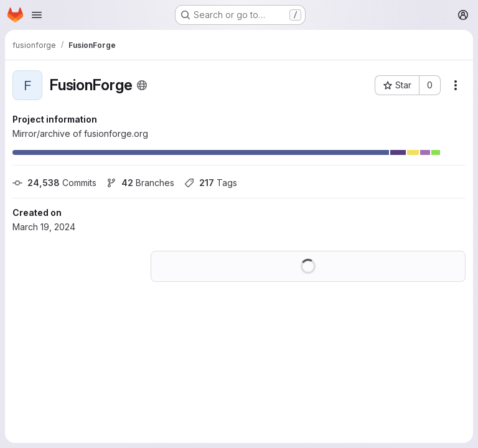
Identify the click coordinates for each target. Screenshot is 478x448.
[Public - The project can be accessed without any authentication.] (142, 85)
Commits (54, 183)
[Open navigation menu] (37, 15)
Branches (140, 183)
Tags (211, 183)
